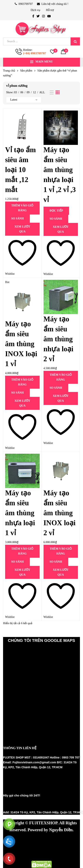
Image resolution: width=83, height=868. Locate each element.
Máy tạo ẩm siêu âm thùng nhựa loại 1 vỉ (20, 513)
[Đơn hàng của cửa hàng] (24, 100)
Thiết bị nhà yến (20, 847)
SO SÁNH (17, 219)
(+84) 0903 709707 (24, 804)
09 (28, 92)
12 (34, 92)
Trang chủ (9, 71)
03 (16, 92)
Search (75, 41)
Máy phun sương (21, 840)
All (42, 92)
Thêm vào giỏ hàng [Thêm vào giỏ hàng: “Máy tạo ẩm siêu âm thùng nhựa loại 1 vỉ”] (22, 551)
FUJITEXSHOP (43, 823)
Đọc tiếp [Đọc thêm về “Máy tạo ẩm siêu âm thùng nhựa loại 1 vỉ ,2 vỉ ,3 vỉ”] (56, 211)
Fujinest (46, 847)
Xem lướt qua (22, 229)
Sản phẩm (26, 71)
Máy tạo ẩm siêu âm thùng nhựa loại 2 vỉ (58, 339)
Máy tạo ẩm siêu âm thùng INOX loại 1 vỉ (21, 344)
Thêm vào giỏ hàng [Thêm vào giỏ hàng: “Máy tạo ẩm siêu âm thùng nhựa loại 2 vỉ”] (61, 377)
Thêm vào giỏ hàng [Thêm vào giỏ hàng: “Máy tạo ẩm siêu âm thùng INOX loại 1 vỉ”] (22, 382)
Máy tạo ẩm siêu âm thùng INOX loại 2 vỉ (60, 513)
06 (22, 92)
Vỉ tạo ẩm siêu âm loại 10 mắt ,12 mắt (20, 170)
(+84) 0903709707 (35, 53)
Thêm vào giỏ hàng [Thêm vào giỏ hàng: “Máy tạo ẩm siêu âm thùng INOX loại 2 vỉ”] (61, 551)
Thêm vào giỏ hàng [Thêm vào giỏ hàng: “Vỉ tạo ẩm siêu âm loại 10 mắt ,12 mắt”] (22, 208)
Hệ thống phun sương (57, 840)
